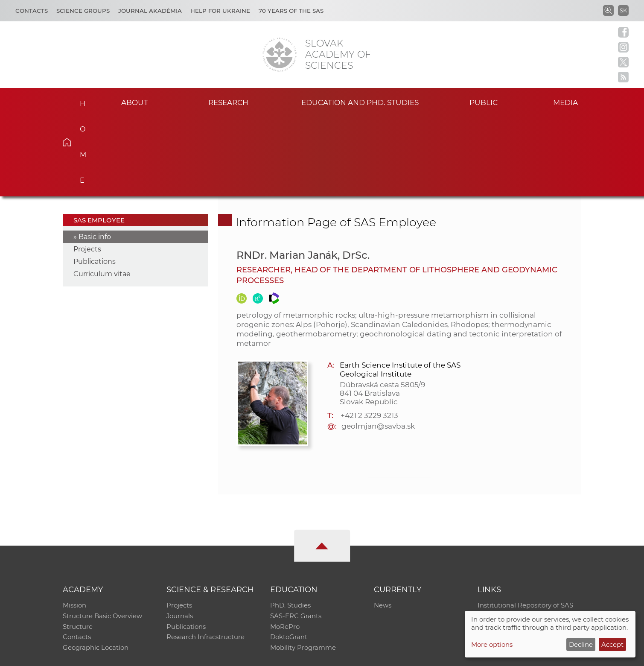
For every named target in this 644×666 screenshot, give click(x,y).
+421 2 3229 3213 (369, 335)
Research (229, 102)
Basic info (95, 156)
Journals (180, 536)
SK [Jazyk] (623, 10)
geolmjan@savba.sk (378, 346)
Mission (74, 525)
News (383, 525)
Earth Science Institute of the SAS (400, 285)
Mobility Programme (303, 570)
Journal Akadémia (150, 11)
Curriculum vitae (102, 194)
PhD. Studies (290, 525)
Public (484, 102)
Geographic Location (96, 570)
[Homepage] (280, 55)
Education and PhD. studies (360, 102)
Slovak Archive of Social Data (523, 536)
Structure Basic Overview (103, 536)
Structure (78, 548)
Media (568, 102)
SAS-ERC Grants (296, 536)
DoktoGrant (289, 559)
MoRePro (285, 548)
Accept (612, 644)
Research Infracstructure (205, 559)
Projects (87, 169)
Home (80, 101)
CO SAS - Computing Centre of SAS (178, 656)
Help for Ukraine (220, 11)
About (135, 102)
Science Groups (83, 11)
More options (492, 644)
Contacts (32, 11)
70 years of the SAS (291, 11)
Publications (95, 181)
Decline (581, 644)
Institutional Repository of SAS (525, 525)
